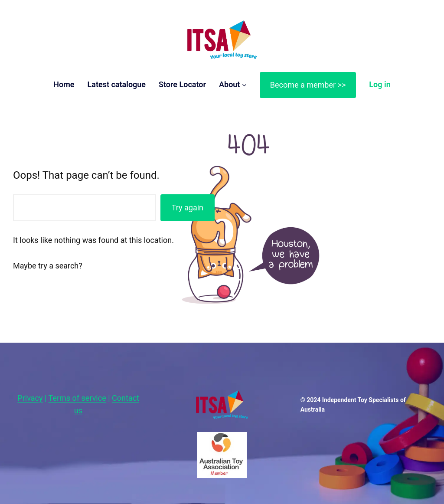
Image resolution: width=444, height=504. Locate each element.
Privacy (30, 398)
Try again (188, 208)
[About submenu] (244, 85)
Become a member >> (308, 85)
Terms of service (77, 398)
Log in (380, 84)
